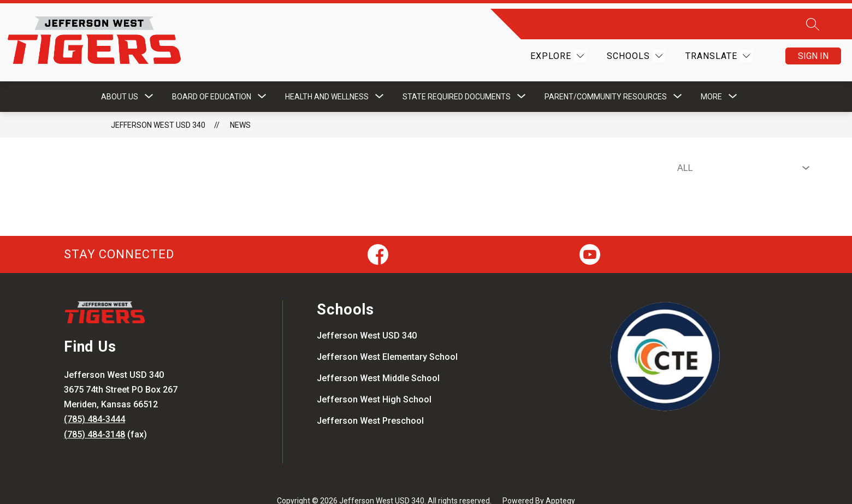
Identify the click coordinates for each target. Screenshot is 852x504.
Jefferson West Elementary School (387, 339)
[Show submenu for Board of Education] (212, 79)
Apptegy (560, 483)
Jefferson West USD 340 (158, 108)
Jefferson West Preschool (370, 403)
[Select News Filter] (741, 151)
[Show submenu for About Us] (120, 79)
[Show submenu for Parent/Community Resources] (606, 79)
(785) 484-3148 (94, 417)
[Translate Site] (718, 47)
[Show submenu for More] (711, 79)
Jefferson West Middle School (378, 361)
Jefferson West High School (374, 382)
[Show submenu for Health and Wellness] (327, 79)
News (240, 108)
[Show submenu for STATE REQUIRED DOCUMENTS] (457, 79)
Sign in (813, 47)
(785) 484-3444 (94, 402)
